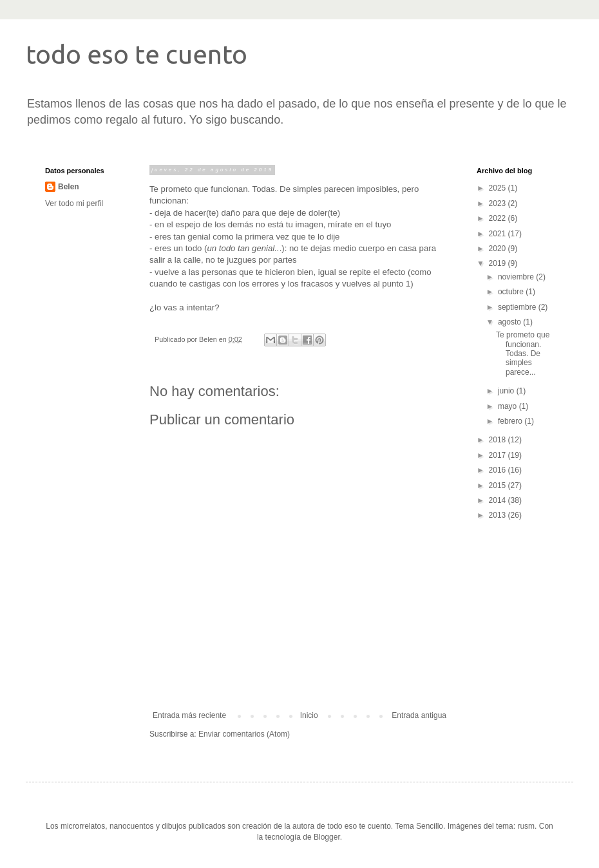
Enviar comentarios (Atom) (244, 734)
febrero (511, 421)
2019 (499, 263)
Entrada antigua (419, 715)
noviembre (517, 277)
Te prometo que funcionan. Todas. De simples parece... (523, 354)
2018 (499, 440)
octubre (512, 292)
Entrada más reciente (189, 715)
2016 (499, 470)
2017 (499, 455)
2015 (499, 486)
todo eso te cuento (137, 54)
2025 (499, 188)
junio (507, 391)
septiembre (518, 307)
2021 (499, 234)
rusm (526, 826)
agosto (510, 322)
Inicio (309, 715)
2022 (499, 218)
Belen (69, 187)
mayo (509, 406)
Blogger (327, 837)
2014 (499, 500)
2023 (499, 203)
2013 (499, 515)
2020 (499, 249)
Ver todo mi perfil (74, 203)
